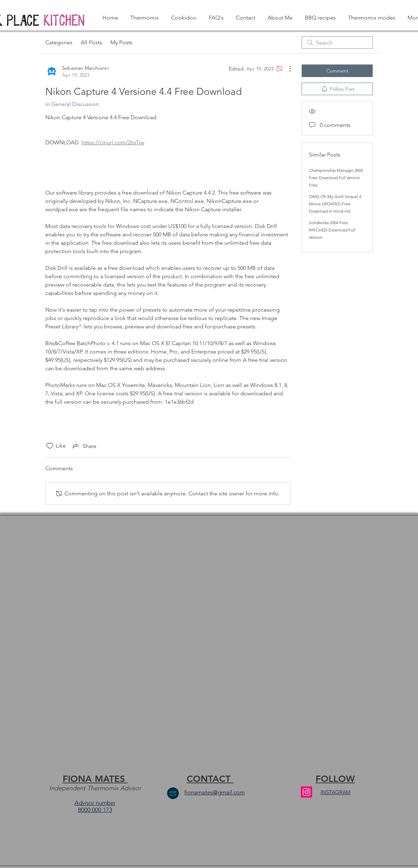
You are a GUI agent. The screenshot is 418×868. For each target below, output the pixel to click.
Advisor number (95, 803)
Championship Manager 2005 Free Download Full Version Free (336, 178)
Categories (59, 42)
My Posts (121, 42)
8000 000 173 (95, 810)
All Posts (91, 42)
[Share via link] (84, 446)
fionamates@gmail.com (214, 792)
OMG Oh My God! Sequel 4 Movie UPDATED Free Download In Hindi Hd (335, 204)
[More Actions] (286, 69)
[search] (337, 43)
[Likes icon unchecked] (50, 446)
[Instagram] (307, 792)
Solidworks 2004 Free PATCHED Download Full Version (332, 230)
